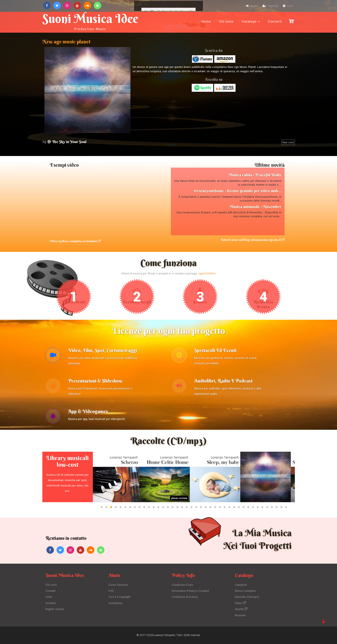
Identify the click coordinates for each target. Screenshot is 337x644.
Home (206, 21)
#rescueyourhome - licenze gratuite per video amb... (237, 191)
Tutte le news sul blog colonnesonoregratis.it (253, 240)
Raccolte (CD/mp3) (247, 597)
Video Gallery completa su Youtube (75, 241)
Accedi (252, 6)
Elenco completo (245, 591)
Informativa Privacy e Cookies (190, 591)
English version (55, 609)
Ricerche (240, 615)
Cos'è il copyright (119, 597)
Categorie (241, 585)
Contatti (275, 21)
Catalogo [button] (251, 21)
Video (240, 603)
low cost (288, 142)
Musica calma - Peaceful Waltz (255, 175)
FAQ (111, 591)
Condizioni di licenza (185, 597)
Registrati (270, 6)
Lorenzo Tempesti (165, 635)
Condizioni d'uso (182, 585)
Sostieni (51, 603)
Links (49, 597)
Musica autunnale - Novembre (255, 207)
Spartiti (241, 609)
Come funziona (118, 585)
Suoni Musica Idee (90, 21)
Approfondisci (207, 274)
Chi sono (226, 21)
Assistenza (115, 603)
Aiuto (288, 6)
